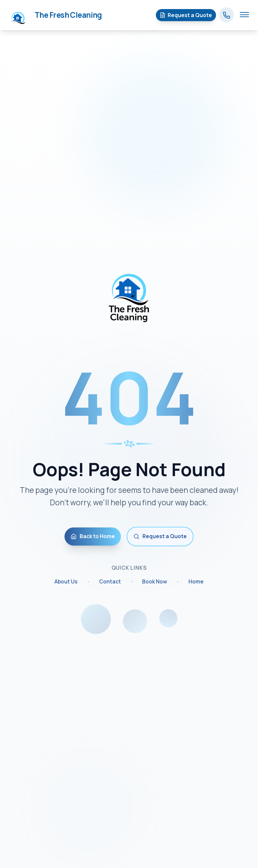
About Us (66, 582)
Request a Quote (160, 537)
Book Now (155, 582)
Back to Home (93, 537)
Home (196, 582)
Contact (110, 582)
